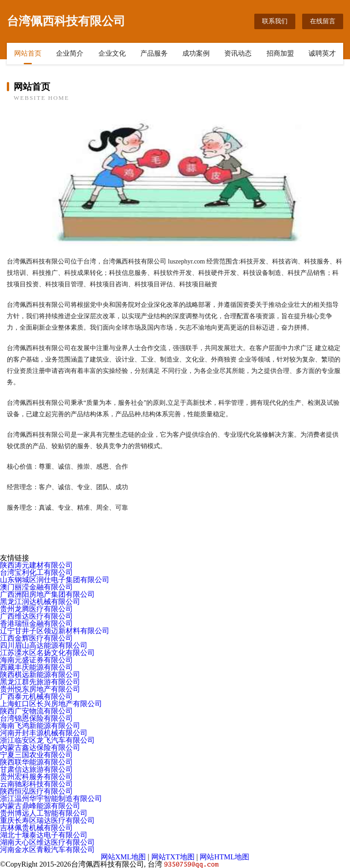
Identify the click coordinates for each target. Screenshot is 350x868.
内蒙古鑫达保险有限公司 (40, 747)
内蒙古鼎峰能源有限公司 (40, 806)
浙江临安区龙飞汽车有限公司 (47, 740)
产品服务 (154, 53)
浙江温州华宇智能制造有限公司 (51, 798)
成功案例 (196, 53)
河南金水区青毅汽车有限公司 (47, 850)
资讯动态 (238, 53)
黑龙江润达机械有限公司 (40, 602)
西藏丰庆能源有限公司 (36, 667)
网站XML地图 (124, 857)
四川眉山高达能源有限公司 (44, 645)
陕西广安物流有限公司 (36, 711)
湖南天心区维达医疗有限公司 (47, 842)
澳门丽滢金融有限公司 (36, 587)
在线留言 (323, 21)
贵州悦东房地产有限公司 (40, 689)
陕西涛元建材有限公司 (36, 565)
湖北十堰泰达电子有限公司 (44, 835)
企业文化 (112, 53)
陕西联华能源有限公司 (36, 762)
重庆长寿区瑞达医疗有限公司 (47, 820)
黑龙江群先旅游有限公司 (40, 682)
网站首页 (28, 53)
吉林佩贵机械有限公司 (36, 828)
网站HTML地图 (224, 857)
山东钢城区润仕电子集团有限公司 (55, 580)
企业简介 (70, 53)
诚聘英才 (322, 53)
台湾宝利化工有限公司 (36, 572)
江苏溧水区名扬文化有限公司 (47, 653)
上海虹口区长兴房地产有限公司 (51, 704)
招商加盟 (280, 53)
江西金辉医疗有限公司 (36, 638)
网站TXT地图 (173, 857)
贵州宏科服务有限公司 (36, 777)
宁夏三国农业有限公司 (36, 755)
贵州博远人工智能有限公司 (44, 813)
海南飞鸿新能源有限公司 (40, 726)
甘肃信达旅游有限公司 (36, 769)
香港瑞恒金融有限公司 (36, 623)
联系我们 (275, 21)
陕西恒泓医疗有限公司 (36, 791)
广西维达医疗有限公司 (36, 616)
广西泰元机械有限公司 (36, 696)
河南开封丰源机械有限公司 (44, 733)
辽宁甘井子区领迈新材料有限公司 (55, 631)
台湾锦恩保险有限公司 (36, 718)
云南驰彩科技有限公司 (36, 784)
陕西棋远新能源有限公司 (40, 674)
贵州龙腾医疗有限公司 (36, 609)
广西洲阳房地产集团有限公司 (47, 594)
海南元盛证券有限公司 (36, 660)
